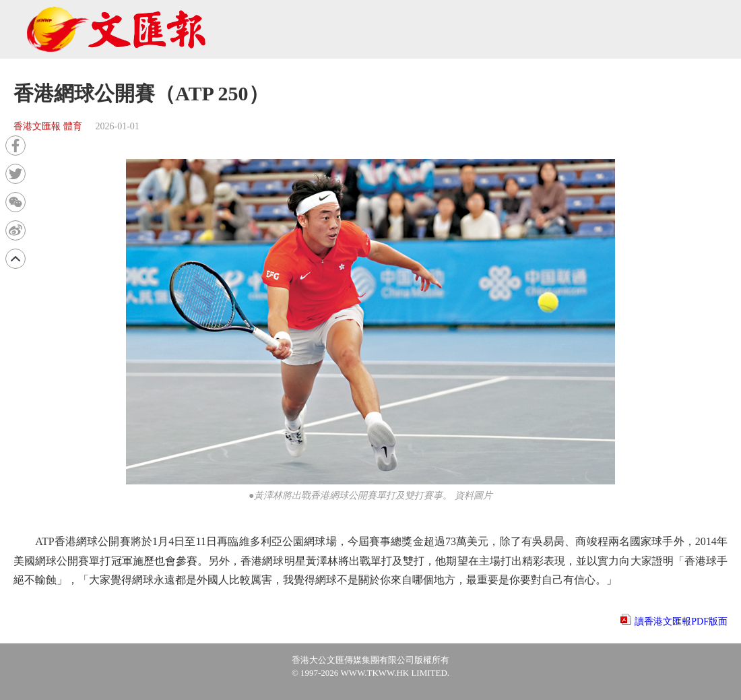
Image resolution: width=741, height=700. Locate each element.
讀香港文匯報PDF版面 (681, 622)
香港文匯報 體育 (48, 126)
